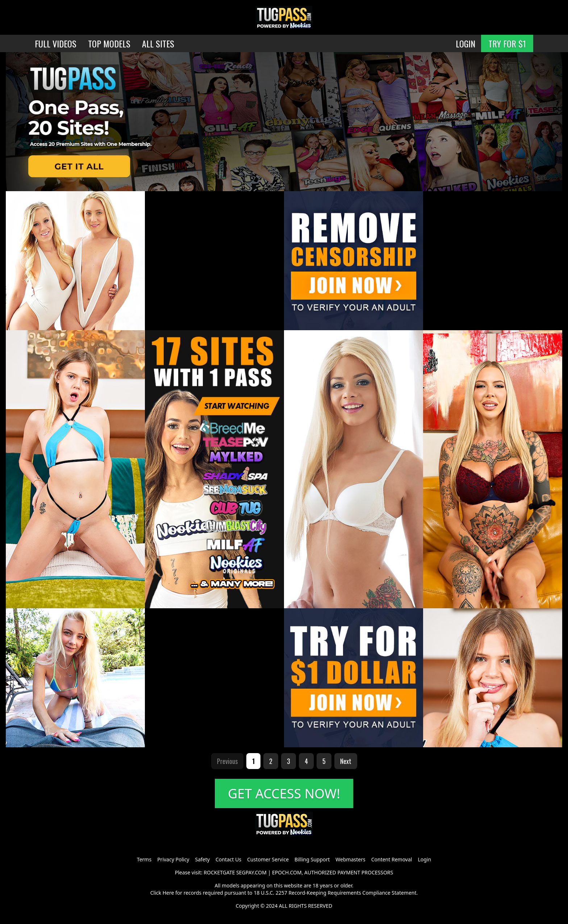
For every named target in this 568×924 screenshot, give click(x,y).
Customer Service (268, 859)
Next (346, 761)
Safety (202, 859)
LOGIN (465, 43)
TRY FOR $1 (507, 43)
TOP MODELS (109, 43)
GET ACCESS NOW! (284, 793)
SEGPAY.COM (251, 872)
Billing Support (312, 859)
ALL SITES (158, 43)
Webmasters (350, 859)
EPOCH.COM (287, 872)
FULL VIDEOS (56, 43)
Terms (144, 859)
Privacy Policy (173, 859)
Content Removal (392, 859)
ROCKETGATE (219, 872)
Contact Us (228, 859)
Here (168, 893)
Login (424, 859)
